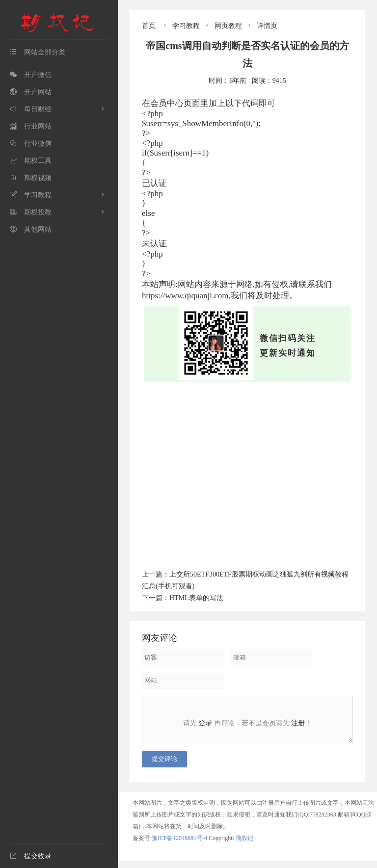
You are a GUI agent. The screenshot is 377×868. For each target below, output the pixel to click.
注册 (298, 723)
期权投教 (31, 212)
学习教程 (31, 195)
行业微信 (31, 144)
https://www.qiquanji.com (185, 296)
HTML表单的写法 (196, 598)
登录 (205, 723)
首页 (149, 26)
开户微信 (31, 75)
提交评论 (164, 766)
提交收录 (31, 856)
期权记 (244, 845)
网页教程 (228, 26)
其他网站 (31, 229)
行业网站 (31, 126)
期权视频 (31, 178)
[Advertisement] (247, 474)
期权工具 (31, 161)
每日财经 (31, 109)
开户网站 (31, 92)
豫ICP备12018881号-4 (180, 845)
